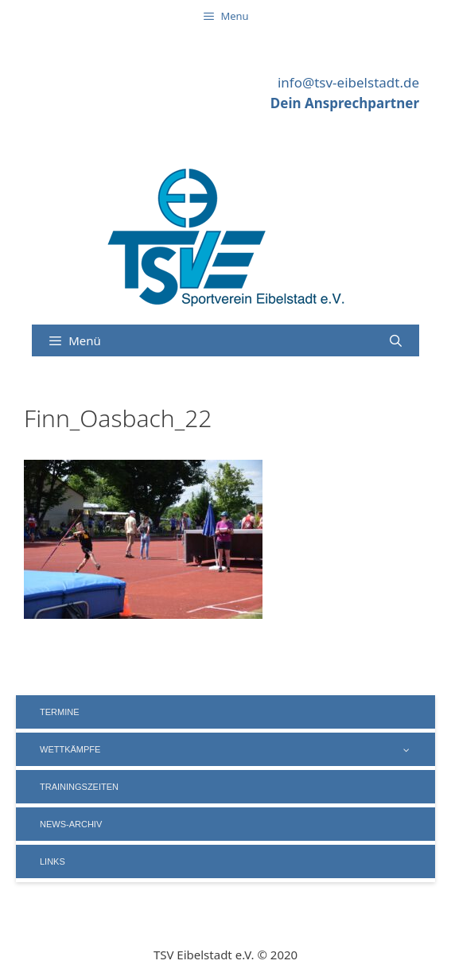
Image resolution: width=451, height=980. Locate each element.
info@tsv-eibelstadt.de (348, 82)
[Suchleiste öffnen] (396, 340)
